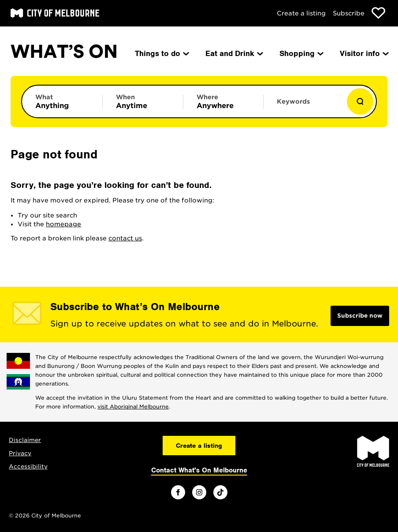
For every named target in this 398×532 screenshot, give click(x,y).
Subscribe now (360, 316)
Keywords (293, 101)
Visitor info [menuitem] (364, 53)
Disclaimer (25, 440)
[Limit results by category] (62, 101)
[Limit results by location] (223, 101)
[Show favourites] (378, 13)
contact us (125, 238)
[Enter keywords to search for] (304, 106)
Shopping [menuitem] (301, 53)
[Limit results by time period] (143, 101)
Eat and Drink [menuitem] (234, 53)
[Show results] (360, 101)
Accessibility (28, 466)
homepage (63, 224)
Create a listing (301, 13)
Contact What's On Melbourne (199, 470)
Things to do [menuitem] (161, 53)
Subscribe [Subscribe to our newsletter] (349, 13)
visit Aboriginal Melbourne (133, 406)
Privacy (20, 453)
